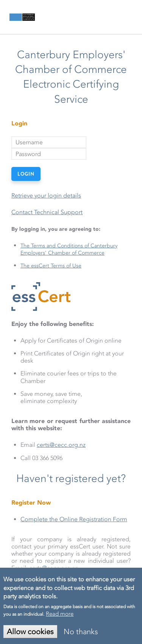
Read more (60, 614)
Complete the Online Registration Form (74, 519)
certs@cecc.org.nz (61, 445)
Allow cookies (30, 632)
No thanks (81, 632)
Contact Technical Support (47, 212)
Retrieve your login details (46, 195)
